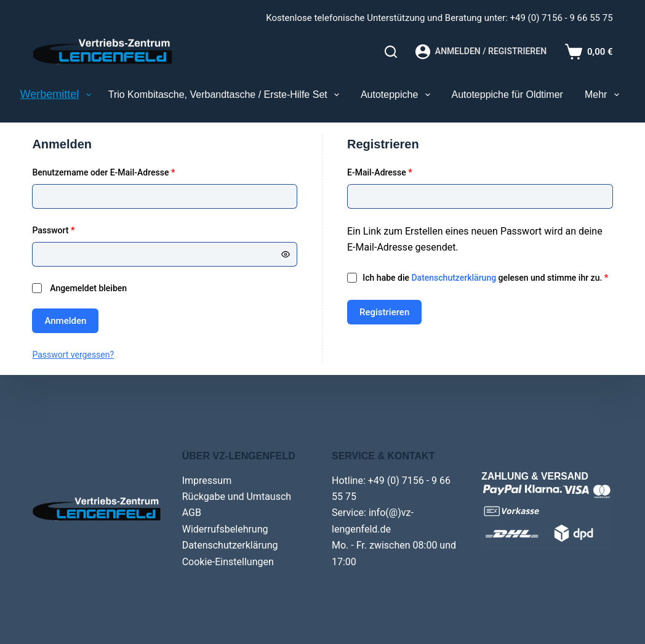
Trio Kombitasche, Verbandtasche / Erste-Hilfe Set (226, 95)
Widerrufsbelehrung (225, 529)
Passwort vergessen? (73, 355)
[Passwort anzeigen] (286, 254)
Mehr (604, 95)
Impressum (207, 481)
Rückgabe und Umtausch (237, 497)
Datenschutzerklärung (454, 278)
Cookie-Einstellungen (228, 562)
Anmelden (65, 321)
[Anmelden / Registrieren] (481, 52)
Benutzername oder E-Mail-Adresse (126, 171)
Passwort (75, 229)
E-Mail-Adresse (402, 171)
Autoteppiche (398, 95)
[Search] (391, 52)
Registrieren (384, 312)
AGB (192, 513)
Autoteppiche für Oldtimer (507, 95)
